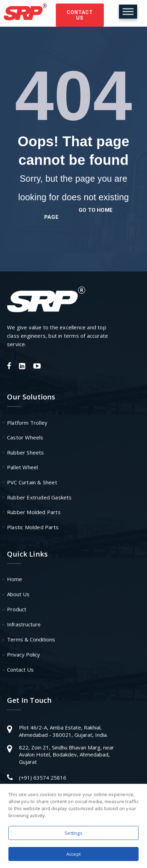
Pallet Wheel (22, 467)
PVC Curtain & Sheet (32, 482)
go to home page (78, 214)
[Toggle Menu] (128, 11)
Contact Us (80, 15)
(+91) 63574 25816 (43, 778)
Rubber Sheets (26, 452)
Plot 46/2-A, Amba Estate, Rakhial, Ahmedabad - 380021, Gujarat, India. (63, 731)
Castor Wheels (25, 437)
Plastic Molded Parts (33, 527)
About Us (18, 594)
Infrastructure (24, 624)
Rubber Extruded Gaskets (39, 497)
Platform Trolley (27, 423)
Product (17, 609)
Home (15, 579)
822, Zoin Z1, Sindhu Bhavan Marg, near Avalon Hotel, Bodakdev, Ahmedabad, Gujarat (66, 755)
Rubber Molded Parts (34, 512)
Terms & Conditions (31, 639)
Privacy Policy (24, 654)
